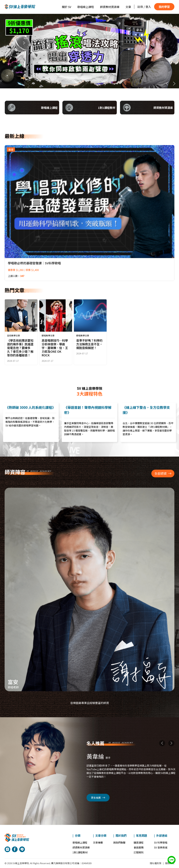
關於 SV (67, 7)
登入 (148, 7)
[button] (89, 51)
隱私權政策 (156, 863)
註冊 (140, 7)
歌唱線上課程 (86, 7)
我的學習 (164, 7)
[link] (21, 332)
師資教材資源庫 (110, 7)
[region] (89, 51)
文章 (128, 7)
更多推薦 (98, 798)
